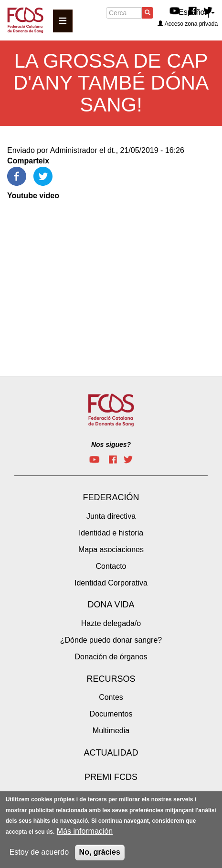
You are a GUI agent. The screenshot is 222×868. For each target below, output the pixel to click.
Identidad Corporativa (111, 583)
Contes (111, 697)
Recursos (111, 679)
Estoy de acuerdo (39, 852)
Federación (111, 497)
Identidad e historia (111, 533)
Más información (85, 831)
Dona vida (111, 605)
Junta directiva (111, 516)
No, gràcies (100, 852)
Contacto (111, 566)
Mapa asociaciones (111, 550)
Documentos (111, 714)
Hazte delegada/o (111, 623)
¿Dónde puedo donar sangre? (111, 640)
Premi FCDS (111, 777)
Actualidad (111, 753)
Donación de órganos (111, 657)
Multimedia (111, 731)
